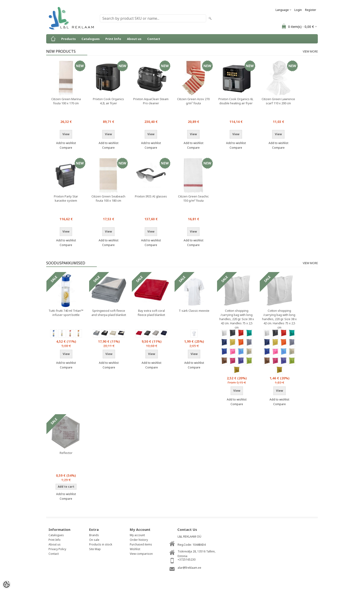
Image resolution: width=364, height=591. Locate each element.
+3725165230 (187, 560)
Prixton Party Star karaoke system (66, 198)
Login (298, 10)
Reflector (66, 453)
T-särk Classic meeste (194, 311)
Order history (139, 540)
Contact (154, 39)
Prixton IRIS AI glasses (151, 196)
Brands (94, 535)
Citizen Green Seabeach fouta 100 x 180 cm (108, 198)
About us (134, 39)
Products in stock (101, 544)
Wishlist (135, 549)
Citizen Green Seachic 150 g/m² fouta (193, 198)
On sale (94, 540)
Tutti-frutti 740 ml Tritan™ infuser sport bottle (66, 313)
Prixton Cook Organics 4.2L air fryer (108, 101)
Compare (66, 148)
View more (310, 51)
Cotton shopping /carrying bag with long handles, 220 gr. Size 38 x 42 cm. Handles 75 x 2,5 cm (237, 319)
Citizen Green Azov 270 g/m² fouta (193, 101)
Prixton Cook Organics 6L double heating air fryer (236, 101)
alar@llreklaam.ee (189, 568)
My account (137, 535)
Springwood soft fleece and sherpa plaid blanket (109, 313)
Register (311, 10)
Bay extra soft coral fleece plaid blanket (151, 313)
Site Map (95, 549)
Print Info (113, 39)
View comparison (141, 554)
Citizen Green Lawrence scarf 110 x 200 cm (278, 101)
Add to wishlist (66, 143)
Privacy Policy (57, 549)
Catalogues (91, 39)
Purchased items (141, 544)
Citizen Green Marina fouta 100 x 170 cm (66, 101)
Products (68, 39)
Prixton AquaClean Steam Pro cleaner (151, 101)
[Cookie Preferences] (6, 584)
